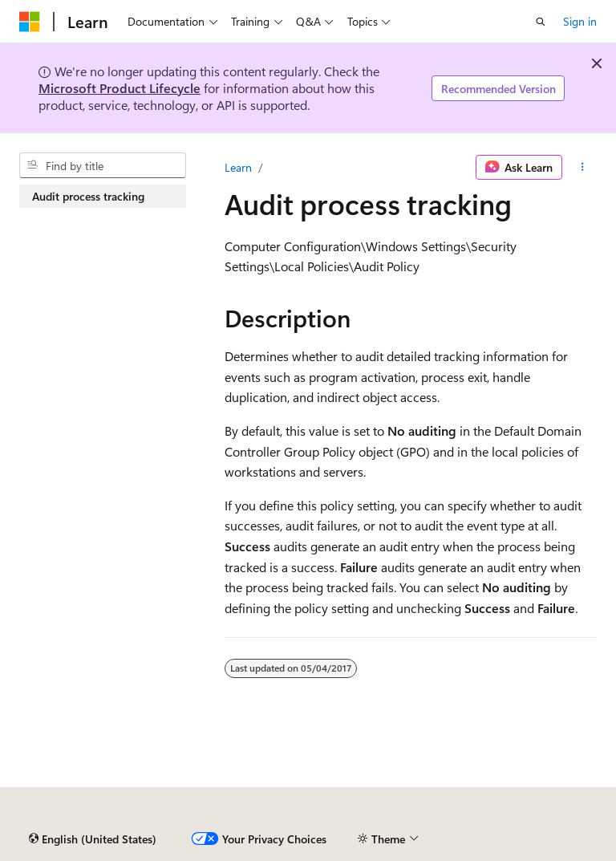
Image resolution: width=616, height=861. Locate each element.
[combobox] (103, 165)
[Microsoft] (30, 22)
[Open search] (541, 22)
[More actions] (583, 168)
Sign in (580, 21)
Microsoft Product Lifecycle (120, 88)
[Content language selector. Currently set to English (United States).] (93, 839)
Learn (238, 167)
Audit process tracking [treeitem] (88, 196)
